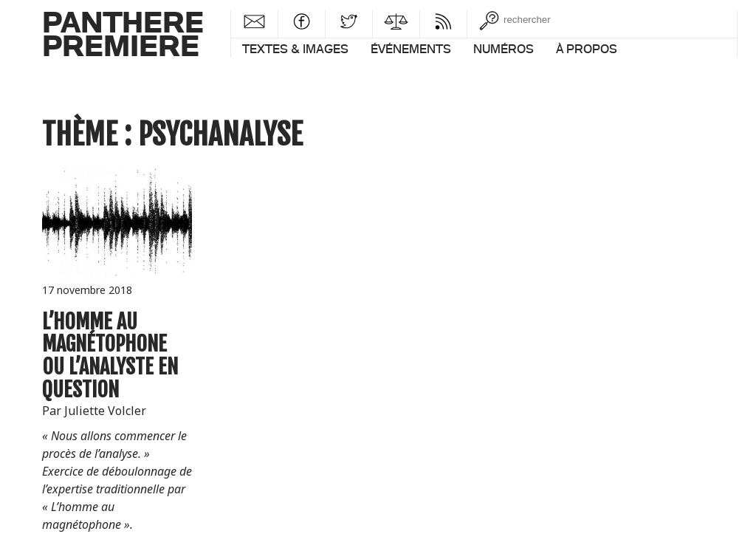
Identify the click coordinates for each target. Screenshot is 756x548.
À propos (587, 49)
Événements (411, 49)
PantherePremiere (123, 33)
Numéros (504, 49)
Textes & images (295, 49)
